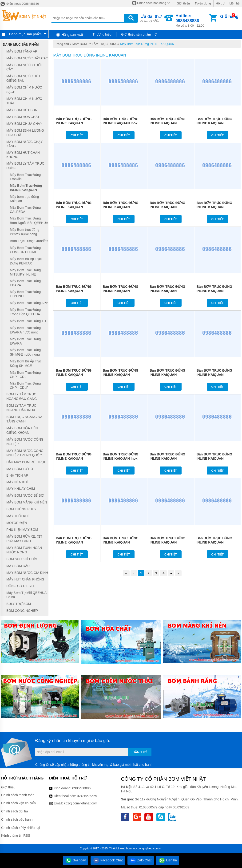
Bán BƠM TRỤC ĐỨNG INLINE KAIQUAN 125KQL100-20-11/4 (214, 291)
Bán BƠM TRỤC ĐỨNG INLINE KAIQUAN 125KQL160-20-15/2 (74, 123)
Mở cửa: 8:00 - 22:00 (192, 20)
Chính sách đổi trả (15, 811)
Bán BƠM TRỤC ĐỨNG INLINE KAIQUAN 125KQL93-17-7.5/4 (74, 542)
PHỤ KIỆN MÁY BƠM (22, 530)
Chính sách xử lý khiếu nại (21, 828)
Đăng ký (140, 752)
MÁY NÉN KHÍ (17, 482)
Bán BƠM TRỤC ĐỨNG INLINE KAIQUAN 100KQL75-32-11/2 (74, 458)
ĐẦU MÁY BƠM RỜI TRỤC (26, 462)
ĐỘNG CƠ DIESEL (21, 586)
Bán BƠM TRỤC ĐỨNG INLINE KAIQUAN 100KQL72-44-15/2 (74, 207)
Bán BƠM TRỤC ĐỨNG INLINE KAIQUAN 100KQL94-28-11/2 (167, 375)
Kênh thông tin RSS (16, 836)
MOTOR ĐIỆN (17, 523)
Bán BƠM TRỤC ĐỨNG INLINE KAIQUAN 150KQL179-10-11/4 (74, 291)
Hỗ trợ (220, 3)
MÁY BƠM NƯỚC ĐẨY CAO (27, 58)
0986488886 (81, 788)
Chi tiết (77, 135)
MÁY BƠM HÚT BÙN (22, 110)
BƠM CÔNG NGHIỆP (22, 611)
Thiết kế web (117, 848)
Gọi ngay (75, 860)
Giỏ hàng (229, 16)
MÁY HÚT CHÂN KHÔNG (25, 579)
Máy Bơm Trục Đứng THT (29, 321)
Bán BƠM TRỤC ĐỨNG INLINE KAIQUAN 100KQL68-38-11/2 (214, 375)
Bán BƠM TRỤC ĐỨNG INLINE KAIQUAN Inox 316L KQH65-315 (121, 123)
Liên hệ (234, 3)
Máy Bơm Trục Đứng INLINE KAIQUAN (147, 44)
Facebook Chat (108, 860)
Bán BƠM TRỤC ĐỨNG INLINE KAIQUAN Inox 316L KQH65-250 (121, 458)
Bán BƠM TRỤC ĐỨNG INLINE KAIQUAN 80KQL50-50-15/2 (121, 207)
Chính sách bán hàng (152, 3)
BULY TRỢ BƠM (19, 604)
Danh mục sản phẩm (25, 34)
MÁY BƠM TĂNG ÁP (22, 51)
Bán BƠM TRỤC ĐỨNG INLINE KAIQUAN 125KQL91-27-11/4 (167, 291)
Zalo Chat (141, 860)
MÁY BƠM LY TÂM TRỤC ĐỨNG (95, 44)
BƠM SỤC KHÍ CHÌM (22, 559)
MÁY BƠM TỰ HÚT (21, 469)
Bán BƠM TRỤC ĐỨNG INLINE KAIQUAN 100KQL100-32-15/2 (214, 123)
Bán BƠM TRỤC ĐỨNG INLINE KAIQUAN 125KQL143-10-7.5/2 (121, 542)
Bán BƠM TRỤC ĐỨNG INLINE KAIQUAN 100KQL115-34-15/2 (167, 123)
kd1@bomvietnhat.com (81, 803)
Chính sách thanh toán (18, 795)
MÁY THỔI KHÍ (18, 516)
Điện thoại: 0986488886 (19, 4)
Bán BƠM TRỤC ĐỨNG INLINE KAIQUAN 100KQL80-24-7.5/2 (214, 542)
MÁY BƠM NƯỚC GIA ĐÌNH (27, 573)
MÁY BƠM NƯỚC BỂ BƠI (25, 495)
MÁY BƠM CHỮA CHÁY (24, 124)
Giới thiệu (183, 3)
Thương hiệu (102, 34)
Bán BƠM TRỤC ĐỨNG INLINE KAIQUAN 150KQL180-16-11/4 (167, 207)
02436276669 (87, 796)
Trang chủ (62, 44)
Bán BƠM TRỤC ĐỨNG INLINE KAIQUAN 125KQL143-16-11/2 (74, 375)
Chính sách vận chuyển (18, 803)
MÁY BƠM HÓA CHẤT (23, 117)
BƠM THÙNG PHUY (21, 509)
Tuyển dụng (203, 3)
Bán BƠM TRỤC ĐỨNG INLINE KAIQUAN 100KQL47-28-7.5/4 (167, 542)
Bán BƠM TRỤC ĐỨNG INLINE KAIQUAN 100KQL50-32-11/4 (121, 375)
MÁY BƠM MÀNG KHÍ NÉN (27, 502)
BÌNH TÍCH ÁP (17, 476)
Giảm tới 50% (151, 18)
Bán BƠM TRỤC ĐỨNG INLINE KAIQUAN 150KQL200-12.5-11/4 (214, 207)
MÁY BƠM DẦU (18, 566)
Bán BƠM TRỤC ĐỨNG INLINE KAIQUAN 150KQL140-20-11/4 (121, 291)
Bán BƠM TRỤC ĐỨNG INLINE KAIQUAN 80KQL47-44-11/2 (167, 458)
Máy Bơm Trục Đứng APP (29, 303)
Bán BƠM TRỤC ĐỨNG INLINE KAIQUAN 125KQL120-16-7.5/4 (214, 458)
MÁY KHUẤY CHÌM (21, 489)
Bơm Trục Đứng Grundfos (29, 241)
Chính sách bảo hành (17, 819)
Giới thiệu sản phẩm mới (139, 34)
